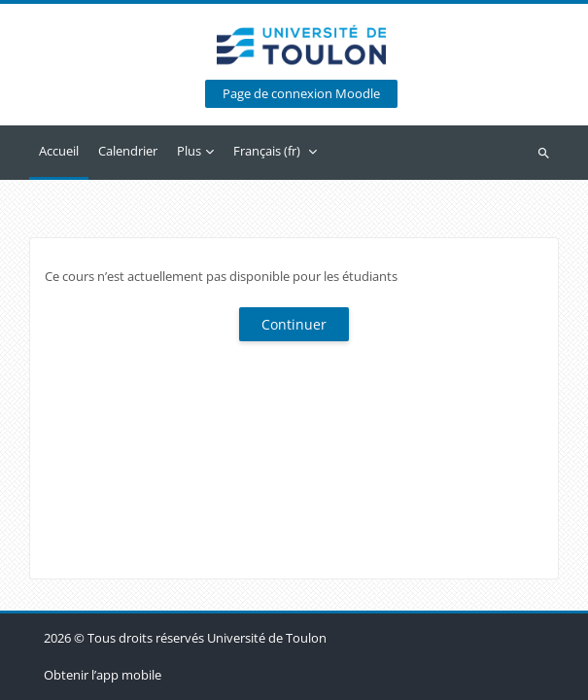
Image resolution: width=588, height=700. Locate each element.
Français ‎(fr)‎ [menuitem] (267, 151)
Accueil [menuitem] (59, 151)
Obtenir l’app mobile (103, 675)
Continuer (294, 324)
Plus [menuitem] (189, 151)
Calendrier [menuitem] (128, 151)
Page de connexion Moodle (301, 94)
